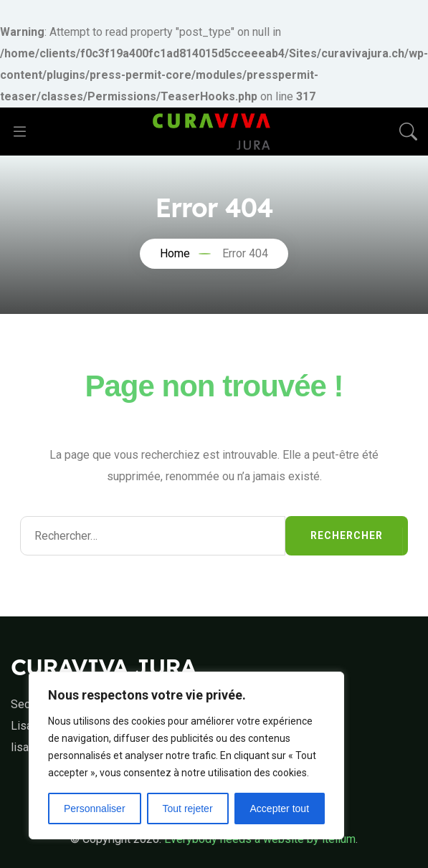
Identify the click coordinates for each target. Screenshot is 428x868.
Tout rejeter (188, 809)
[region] (186, 755)
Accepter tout (280, 809)
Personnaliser (95, 809)
